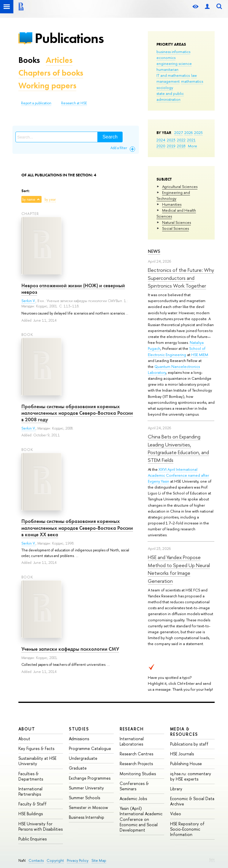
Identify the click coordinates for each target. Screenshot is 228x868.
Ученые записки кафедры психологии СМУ (70, 649)
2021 (191, 140)
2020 (161, 146)
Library (176, 789)
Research (132, 729)
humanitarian (167, 69)
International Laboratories (132, 741)
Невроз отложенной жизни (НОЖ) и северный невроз (73, 289)
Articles (59, 60)
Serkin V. (28, 301)
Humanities (172, 204)
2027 (179, 133)
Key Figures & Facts (36, 748)
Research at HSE (74, 103)
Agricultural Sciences (180, 186)
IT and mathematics (173, 75)
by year (50, 200)
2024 (161, 140)
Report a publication (36, 103)
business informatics (173, 52)
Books (29, 60)
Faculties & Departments (31, 776)
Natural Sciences (176, 222)
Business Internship (87, 817)
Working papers (47, 86)
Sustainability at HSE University (37, 761)
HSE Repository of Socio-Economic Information (187, 829)
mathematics (192, 81)
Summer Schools (84, 798)
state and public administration (170, 96)
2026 (189, 133)
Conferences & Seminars (134, 786)
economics (166, 58)
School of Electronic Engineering (177, 351)
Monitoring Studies (138, 774)
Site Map (99, 860)
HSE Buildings (31, 814)
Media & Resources (184, 731)
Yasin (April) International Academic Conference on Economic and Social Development (141, 819)
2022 (181, 140)
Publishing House (186, 764)
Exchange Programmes (90, 778)
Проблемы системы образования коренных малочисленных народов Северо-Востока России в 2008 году (77, 413)
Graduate (78, 768)
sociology (165, 87)
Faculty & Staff (33, 804)
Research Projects (136, 764)
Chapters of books (51, 73)
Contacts (36, 860)
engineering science (174, 63)
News (154, 251)
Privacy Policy (78, 860)
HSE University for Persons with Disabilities (41, 826)
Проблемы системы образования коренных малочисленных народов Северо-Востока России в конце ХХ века (77, 528)
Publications (69, 38)
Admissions (79, 739)
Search (110, 137)
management (168, 81)
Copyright (55, 860)
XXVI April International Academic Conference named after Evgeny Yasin (178, 475)
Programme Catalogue (90, 748)
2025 (198, 133)
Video (176, 814)
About (27, 729)
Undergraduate (83, 758)
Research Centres (136, 754)
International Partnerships (30, 791)
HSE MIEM (200, 355)
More (193, 146)
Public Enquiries (33, 839)
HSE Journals (182, 754)
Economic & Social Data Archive (192, 801)
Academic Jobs (133, 798)
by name (29, 200)
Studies (79, 729)
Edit (212, 859)
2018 (181, 146)
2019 (171, 146)
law (194, 75)
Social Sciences (175, 228)
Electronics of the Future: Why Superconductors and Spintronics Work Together (181, 278)
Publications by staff (189, 744)
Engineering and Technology (173, 195)
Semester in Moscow (88, 807)
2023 (171, 140)
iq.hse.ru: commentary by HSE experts (191, 776)
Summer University (86, 788)
